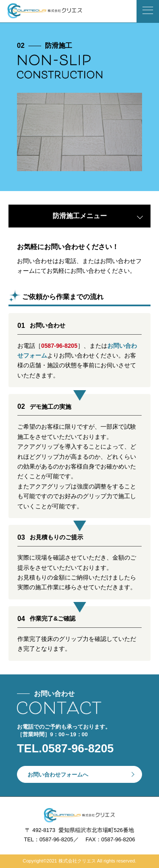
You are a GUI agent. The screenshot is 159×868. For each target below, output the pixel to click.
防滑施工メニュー (80, 216)
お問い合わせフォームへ (58, 775)
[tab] (79, 216)
